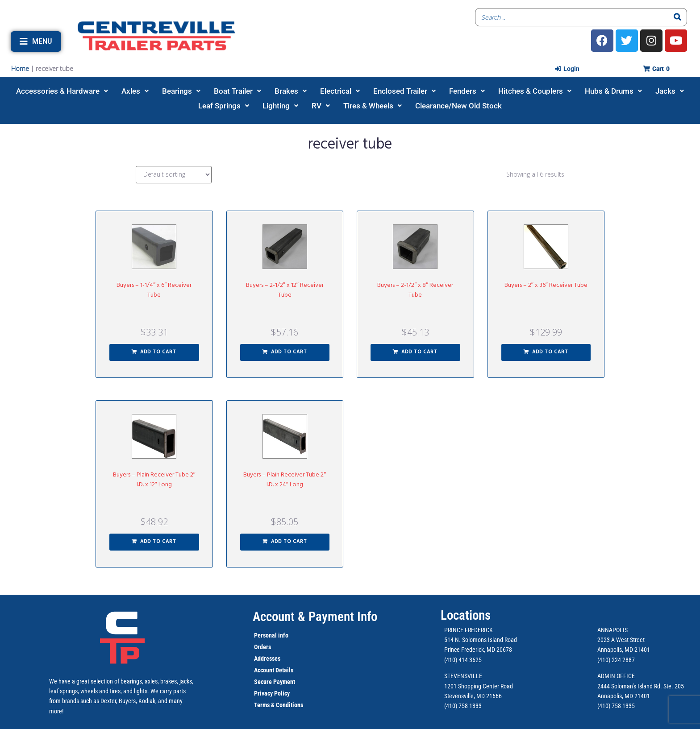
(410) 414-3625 (463, 660)
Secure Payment (275, 682)
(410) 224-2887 (616, 660)
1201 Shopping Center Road (479, 686)
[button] (36, 41)
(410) (604, 706)
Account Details (274, 670)
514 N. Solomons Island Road (481, 640)
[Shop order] (174, 175)
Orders (262, 647)
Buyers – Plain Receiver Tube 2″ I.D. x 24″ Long (285, 480)
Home (20, 68)
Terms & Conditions (279, 705)
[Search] (678, 17)
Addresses (267, 659)
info (283, 635)
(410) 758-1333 (463, 706)
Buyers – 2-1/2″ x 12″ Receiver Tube (285, 290)
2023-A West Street (621, 640)
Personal (265, 635)
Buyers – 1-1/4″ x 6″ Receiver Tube (154, 290)
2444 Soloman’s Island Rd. (630, 686)
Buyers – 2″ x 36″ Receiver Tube (546, 285)
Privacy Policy (272, 693)
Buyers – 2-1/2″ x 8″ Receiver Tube (415, 290)
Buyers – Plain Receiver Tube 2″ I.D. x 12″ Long (154, 480)
